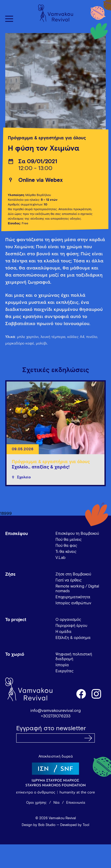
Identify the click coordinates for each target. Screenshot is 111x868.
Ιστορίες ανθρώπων (73, 603)
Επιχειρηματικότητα (73, 597)
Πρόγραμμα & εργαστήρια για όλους (47, 138)
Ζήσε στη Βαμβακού (73, 574)
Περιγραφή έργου (71, 626)
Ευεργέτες (65, 671)
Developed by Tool (75, 825)
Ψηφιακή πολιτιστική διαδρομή (74, 657)
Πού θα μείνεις (69, 540)
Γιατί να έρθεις (69, 580)
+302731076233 (56, 716)
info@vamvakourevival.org (56, 711)
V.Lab (60, 558)
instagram (97, 694)
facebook (81, 694)
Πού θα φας (66, 546)
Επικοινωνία (76, 803)
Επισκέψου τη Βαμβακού (77, 534)
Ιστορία (62, 665)
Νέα (56, 803)
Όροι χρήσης (36, 803)
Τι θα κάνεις (66, 552)
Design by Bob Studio (39, 825)
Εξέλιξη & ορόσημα (73, 638)
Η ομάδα (63, 632)
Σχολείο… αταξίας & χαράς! (41, 467)
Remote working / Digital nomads (77, 589)
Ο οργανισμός (68, 620)
